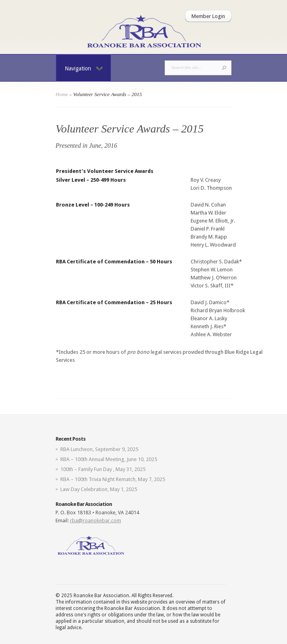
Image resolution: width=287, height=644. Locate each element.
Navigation (84, 68)
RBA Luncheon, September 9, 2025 (99, 449)
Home (62, 94)
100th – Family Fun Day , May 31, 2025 (103, 469)
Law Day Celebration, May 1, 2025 (99, 489)
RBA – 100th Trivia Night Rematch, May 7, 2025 (113, 479)
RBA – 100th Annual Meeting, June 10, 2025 (109, 459)
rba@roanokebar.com (96, 521)
